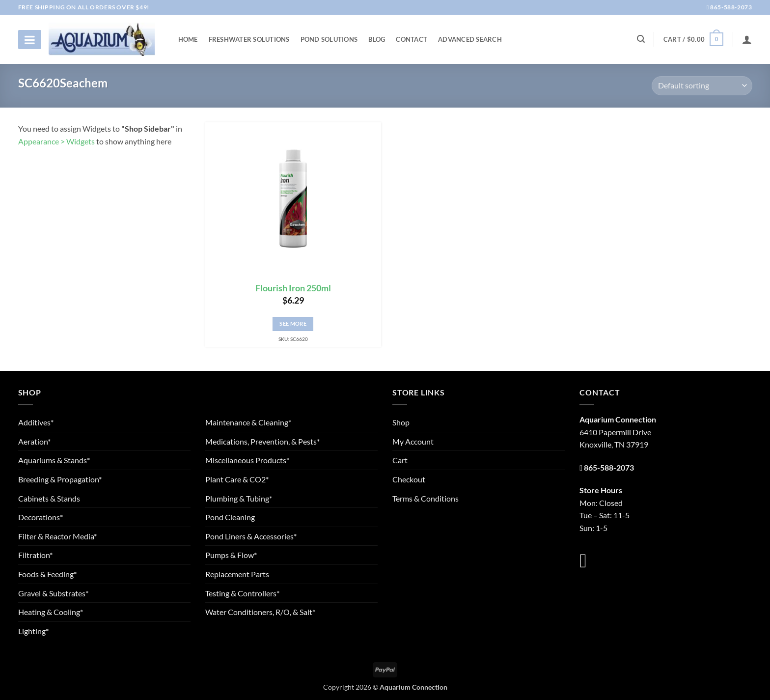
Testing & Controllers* (242, 593)
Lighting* (33, 631)
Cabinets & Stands (49, 498)
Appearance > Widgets (56, 141)
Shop (401, 422)
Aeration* (34, 441)
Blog (377, 39)
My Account (413, 441)
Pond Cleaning (230, 517)
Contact (412, 39)
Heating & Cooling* (51, 612)
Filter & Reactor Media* (57, 536)
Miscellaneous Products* (247, 460)
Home (188, 39)
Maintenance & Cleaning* (248, 422)
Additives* (36, 422)
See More (293, 323)
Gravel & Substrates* (53, 593)
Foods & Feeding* (47, 574)
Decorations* (41, 517)
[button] (693, 39)
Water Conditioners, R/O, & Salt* (260, 612)
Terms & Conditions (426, 498)
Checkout (409, 479)
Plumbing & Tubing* (239, 498)
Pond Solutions (329, 39)
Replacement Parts (237, 574)
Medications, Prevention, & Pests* (262, 441)
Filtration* (35, 555)
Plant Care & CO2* (237, 479)
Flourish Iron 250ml (293, 288)
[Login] (747, 39)
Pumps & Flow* (231, 555)
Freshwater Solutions (249, 39)
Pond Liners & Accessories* (251, 536)
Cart (400, 460)
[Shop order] (702, 86)
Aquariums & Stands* (54, 460)
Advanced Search (470, 39)
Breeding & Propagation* (60, 479)
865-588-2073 (729, 7)
